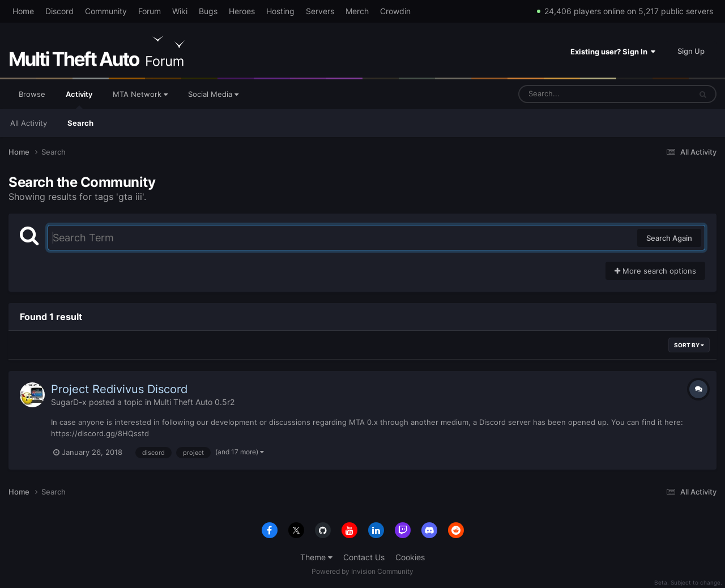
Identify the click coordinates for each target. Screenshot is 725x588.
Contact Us (364, 557)
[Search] (575, 94)
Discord (59, 11)
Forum (150, 11)
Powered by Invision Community (362, 571)
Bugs (208, 11)
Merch (357, 11)
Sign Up (691, 51)
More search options (655, 271)
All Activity (29, 123)
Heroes (242, 11)
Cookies (410, 557)
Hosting (280, 11)
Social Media (213, 94)
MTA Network (140, 94)
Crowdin (395, 11)
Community (106, 11)
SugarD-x (69, 402)
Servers (320, 11)
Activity (79, 99)
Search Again (669, 238)
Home (23, 11)
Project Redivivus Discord (119, 389)
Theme (316, 557)
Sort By (689, 345)
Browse (32, 94)
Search (80, 123)
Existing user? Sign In (613, 52)
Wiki (180, 11)
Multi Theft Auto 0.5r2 (194, 402)
